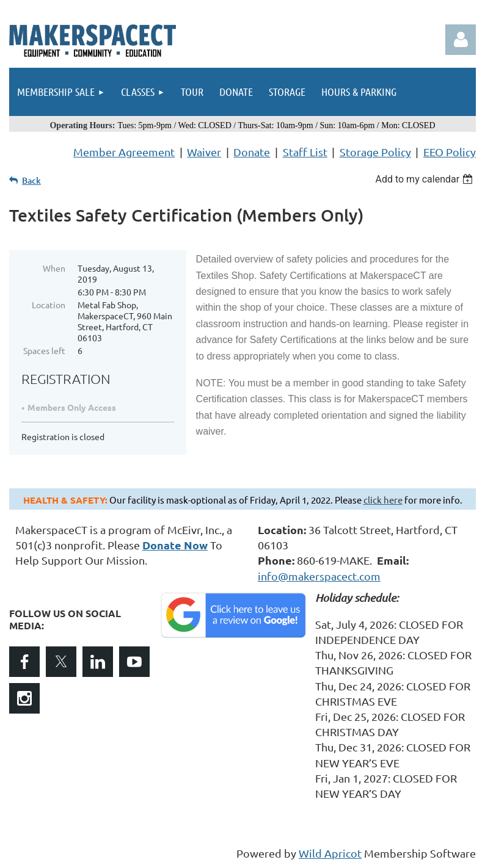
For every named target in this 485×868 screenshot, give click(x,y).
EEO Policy (450, 152)
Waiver (204, 152)
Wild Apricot (330, 853)
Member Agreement (124, 152)
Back (31, 180)
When (54, 268)
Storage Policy (375, 152)
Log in (461, 40)
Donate (252, 152)
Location (49, 305)
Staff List (305, 152)
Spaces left (44, 350)
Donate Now (175, 545)
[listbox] (425, 179)
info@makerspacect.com (319, 576)
